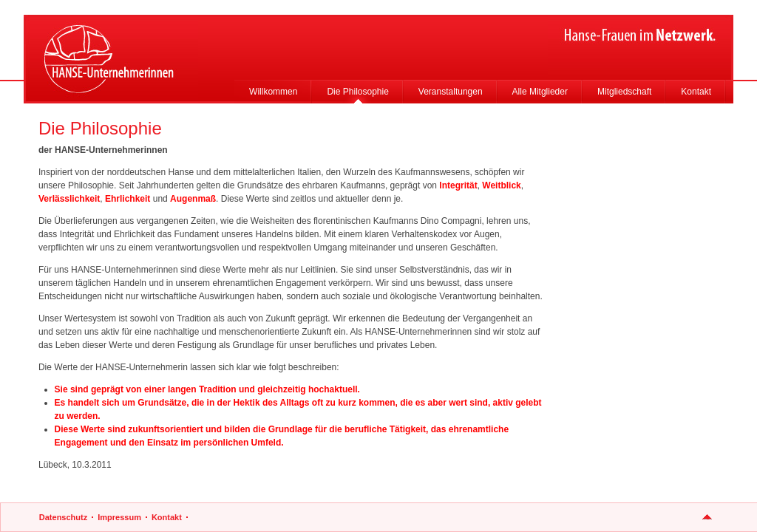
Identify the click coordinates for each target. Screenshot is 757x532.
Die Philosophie (357, 92)
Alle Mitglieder (540, 92)
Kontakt (696, 92)
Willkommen (273, 92)
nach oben (707, 518)
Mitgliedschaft (624, 92)
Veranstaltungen (451, 92)
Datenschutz (63, 517)
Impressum (119, 517)
